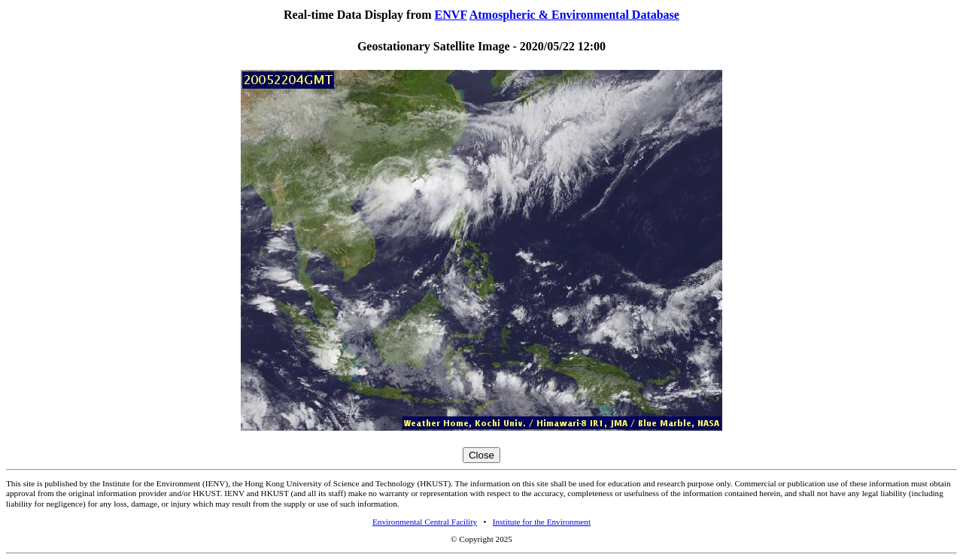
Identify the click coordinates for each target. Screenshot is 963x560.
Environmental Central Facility (425, 522)
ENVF (451, 15)
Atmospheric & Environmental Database (574, 15)
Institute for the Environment (542, 522)
